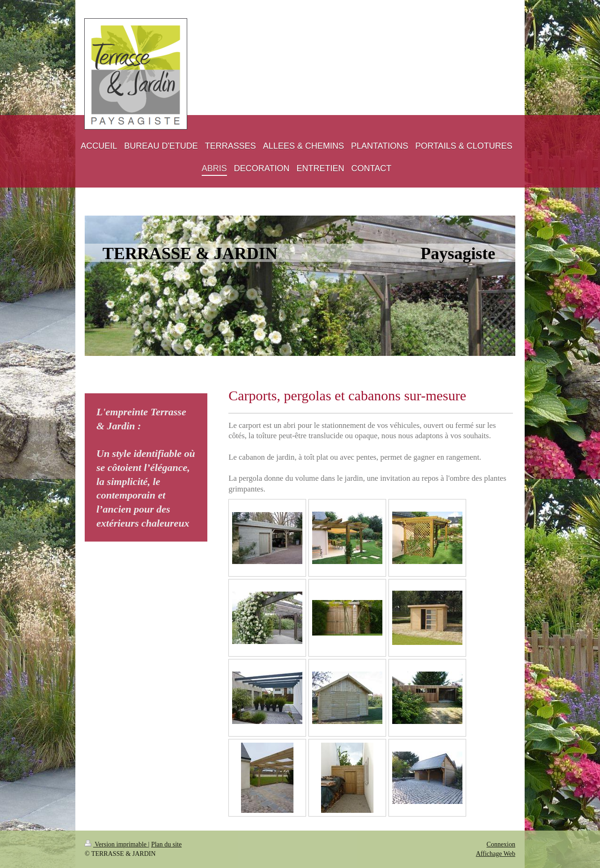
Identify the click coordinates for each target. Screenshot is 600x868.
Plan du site (166, 844)
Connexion (501, 844)
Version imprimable (117, 844)
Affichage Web (496, 854)
